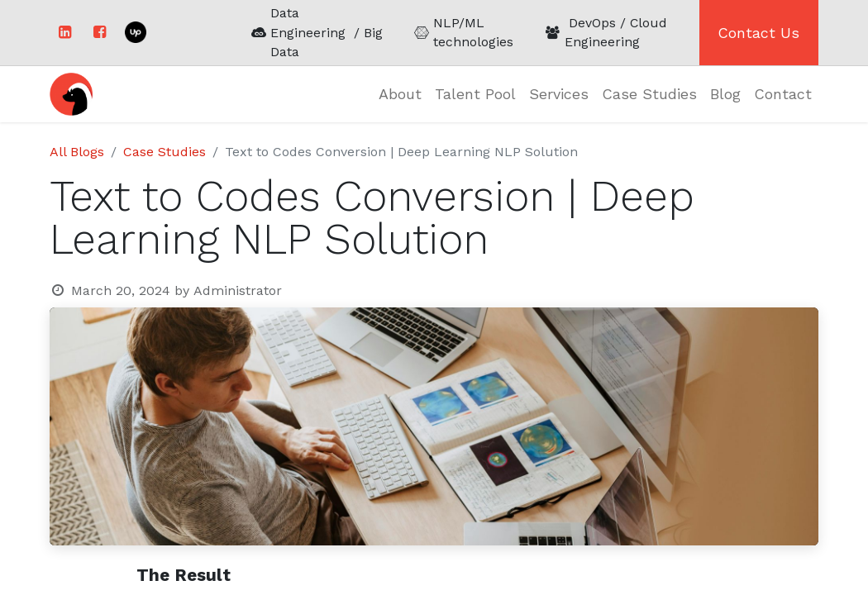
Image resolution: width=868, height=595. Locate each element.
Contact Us (758, 33)
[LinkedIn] (64, 32)
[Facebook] (99, 32)
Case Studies (165, 152)
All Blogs (77, 152)
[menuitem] (400, 94)
